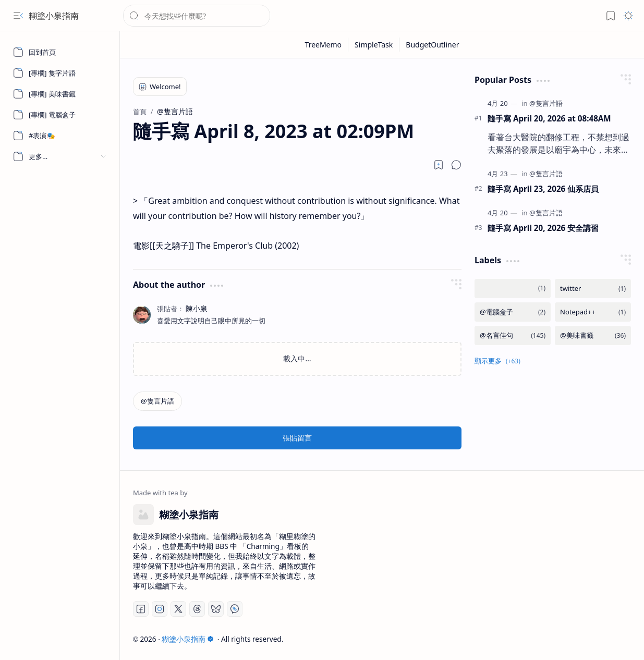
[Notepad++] (593, 312)
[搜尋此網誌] (197, 16)
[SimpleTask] (374, 45)
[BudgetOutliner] (432, 45)
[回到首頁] (60, 52)
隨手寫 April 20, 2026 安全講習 (543, 228)
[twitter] (593, 289)
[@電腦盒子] (513, 312)
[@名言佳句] (513, 335)
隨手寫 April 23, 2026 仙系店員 (543, 189)
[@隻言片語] (157, 401)
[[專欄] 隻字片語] (60, 73)
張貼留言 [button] (297, 438)
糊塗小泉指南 (54, 16)
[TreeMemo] (324, 45)
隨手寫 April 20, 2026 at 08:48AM (549, 118)
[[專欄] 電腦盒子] (60, 115)
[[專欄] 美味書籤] (60, 94)
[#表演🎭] (60, 136)
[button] (18, 16)
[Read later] (439, 165)
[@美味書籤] (593, 335)
